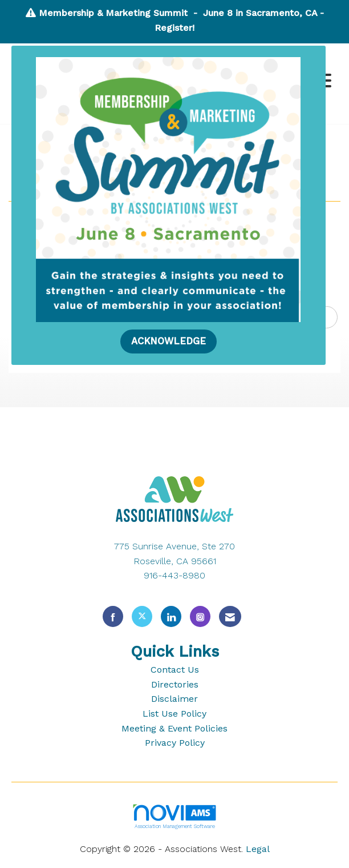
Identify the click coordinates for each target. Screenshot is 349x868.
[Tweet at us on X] (142, 616)
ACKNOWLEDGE (169, 341)
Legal (258, 849)
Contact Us (175, 670)
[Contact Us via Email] (230, 616)
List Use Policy (174, 714)
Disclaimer (174, 699)
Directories (175, 684)
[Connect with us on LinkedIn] (171, 616)
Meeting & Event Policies (174, 728)
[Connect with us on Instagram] (200, 616)
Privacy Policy (175, 743)
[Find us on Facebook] (113, 616)
